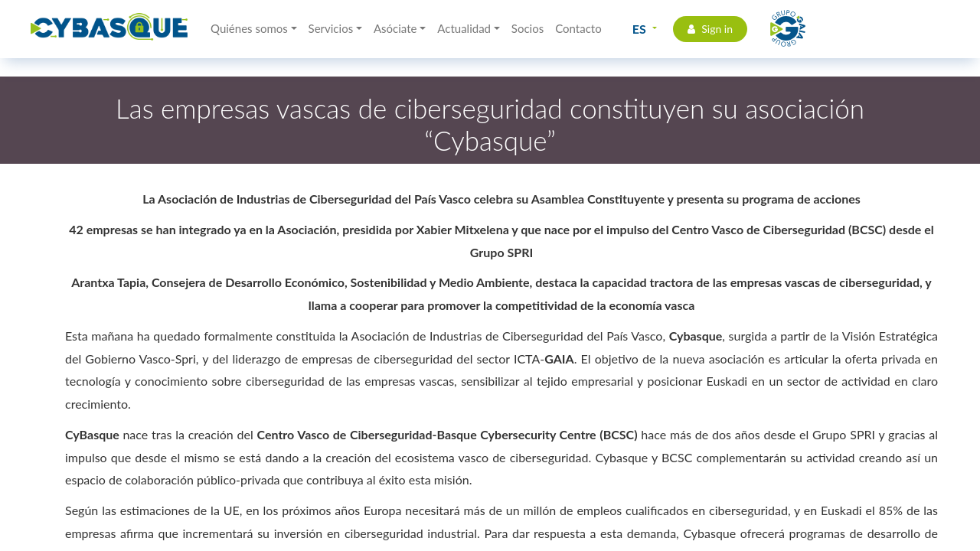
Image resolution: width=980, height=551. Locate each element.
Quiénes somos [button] (249, 28)
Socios (528, 28)
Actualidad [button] (464, 28)
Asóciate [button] (395, 28)
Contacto (578, 28)
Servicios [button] (331, 28)
